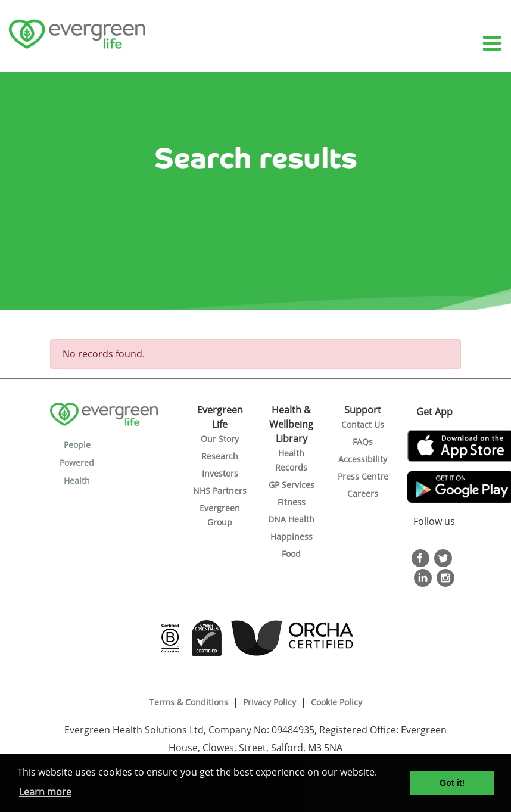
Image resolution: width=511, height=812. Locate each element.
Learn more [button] (45, 792)
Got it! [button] (452, 783)
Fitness (292, 502)
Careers (363, 494)
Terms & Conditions (189, 702)
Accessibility (363, 459)
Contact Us (363, 424)
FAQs (363, 442)
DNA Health (291, 519)
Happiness (292, 536)
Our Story (220, 439)
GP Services (292, 485)
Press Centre (363, 476)
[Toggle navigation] (493, 44)
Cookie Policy (336, 702)
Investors (220, 473)
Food (291, 554)
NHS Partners (220, 491)
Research (220, 456)
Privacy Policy (269, 702)
